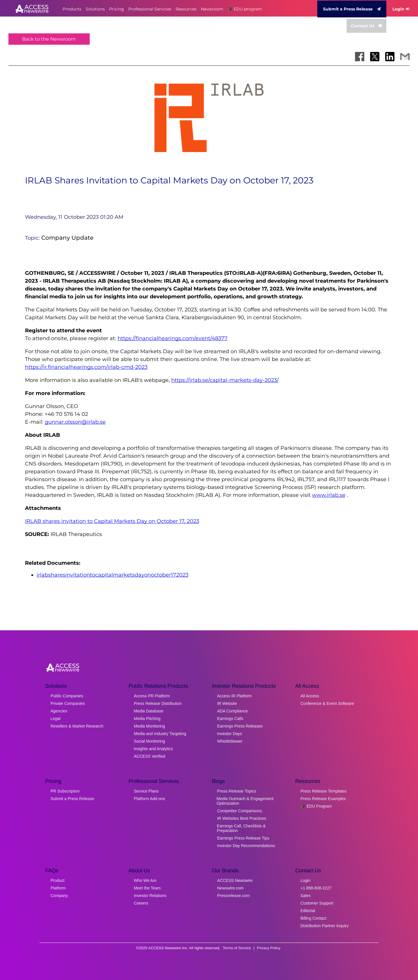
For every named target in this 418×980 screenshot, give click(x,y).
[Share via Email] (405, 57)
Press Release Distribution (158, 703)
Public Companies (67, 696)
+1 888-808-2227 (316, 888)
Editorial (308, 911)
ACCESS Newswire (235, 880)
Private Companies (68, 703)
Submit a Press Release (352, 9)
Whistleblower (230, 741)
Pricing (117, 9)
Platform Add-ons (149, 799)
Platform (58, 888)
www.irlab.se (329, 495)
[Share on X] (375, 57)
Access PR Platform (152, 696)
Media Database (149, 711)
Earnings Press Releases (240, 726)
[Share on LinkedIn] (390, 57)
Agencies (59, 711)
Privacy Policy (269, 948)
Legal (55, 719)
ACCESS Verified (149, 756)
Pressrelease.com (233, 896)
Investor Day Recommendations (246, 846)
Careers (141, 903)
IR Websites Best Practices (242, 818)
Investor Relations (150, 896)
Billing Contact (313, 918)
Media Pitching (147, 719)
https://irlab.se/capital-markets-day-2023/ (225, 380)
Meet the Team (147, 888)
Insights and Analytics (153, 749)
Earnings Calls (230, 719)
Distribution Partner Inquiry (325, 926)
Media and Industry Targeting (160, 734)
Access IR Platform (234, 696)
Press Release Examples (323, 799)
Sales (306, 896)
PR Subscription (65, 791)
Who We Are (145, 880)
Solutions (95, 9)
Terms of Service (237, 948)
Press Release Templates (323, 791)
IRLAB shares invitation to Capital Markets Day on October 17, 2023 (112, 521)
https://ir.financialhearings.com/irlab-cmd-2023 (86, 367)
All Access (310, 696)
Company (59, 896)
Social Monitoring (149, 741)
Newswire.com (230, 888)
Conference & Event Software (327, 703)
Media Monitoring (149, 726)
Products (72, 9)
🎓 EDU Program (316, 806)
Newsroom (212, 9)
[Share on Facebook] (360, 57)
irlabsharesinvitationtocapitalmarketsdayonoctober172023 (112, 575)
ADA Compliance (233, 711)
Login (401, 9)
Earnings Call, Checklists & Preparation (241, 828)
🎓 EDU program (245, 9)
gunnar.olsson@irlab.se (75, 422)
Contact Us (366, 26)
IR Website (227, 703)
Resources (186, 9)
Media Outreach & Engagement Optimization (245, 801)
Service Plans (146, 791)
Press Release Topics (237, 791)
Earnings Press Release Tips (243, 838)
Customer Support (317, 903)
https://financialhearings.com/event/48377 (173, 338)
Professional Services (150, 9)
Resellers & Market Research (77, 726)
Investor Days (230, 734)
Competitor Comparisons (240, 811)
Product (57, 880)
